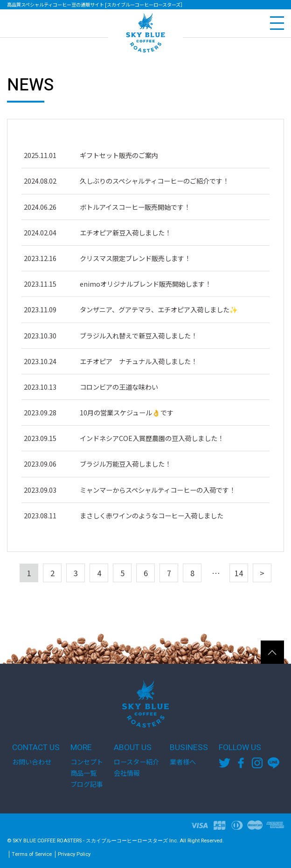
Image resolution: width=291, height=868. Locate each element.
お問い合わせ (32, 762)
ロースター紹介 (136, 762)
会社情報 (127, 773)
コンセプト (87, 762)
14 (239, 573)
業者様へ (183, 762)
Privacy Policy (74, 854)
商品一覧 (83, 773)
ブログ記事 (87, 784)
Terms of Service (32, 854)
